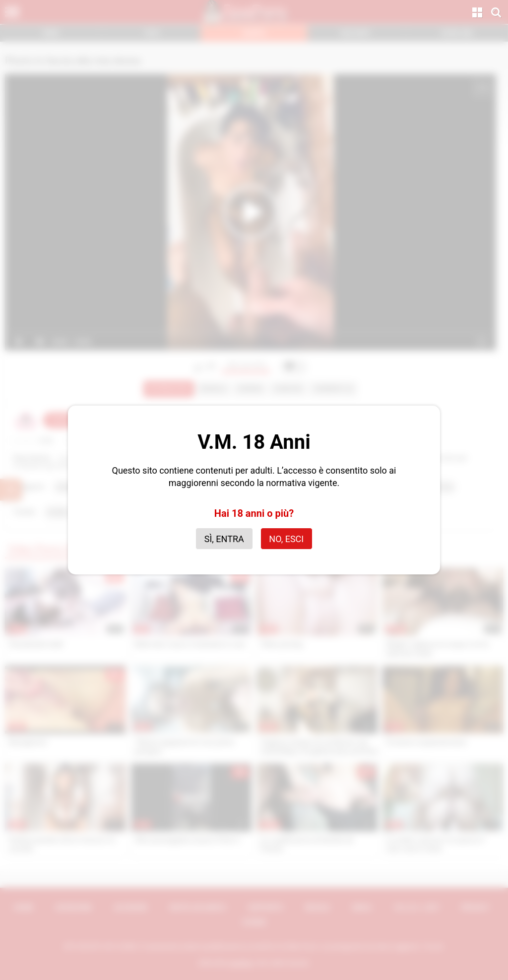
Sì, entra (224, 539)
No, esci (286, 539)
